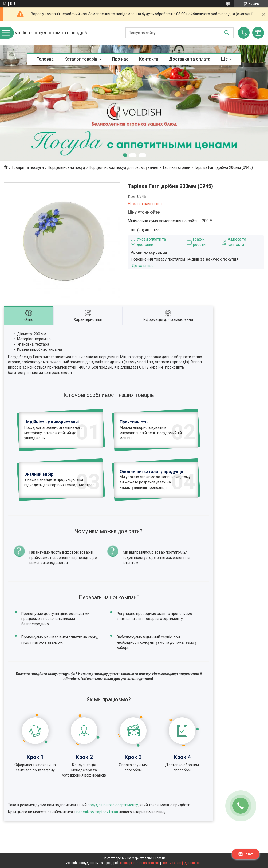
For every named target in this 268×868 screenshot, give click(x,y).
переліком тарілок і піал (97, 812)
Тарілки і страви (176, 167)
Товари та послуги (28, 167)
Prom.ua (160, 858)
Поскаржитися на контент (140, 863)
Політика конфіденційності (182, 863)
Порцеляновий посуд (66, 167)
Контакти (149, 59)
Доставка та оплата (190, 59)
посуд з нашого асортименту (113, 805)
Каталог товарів (81, 59)
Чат (246, 854)
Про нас (120, 59)
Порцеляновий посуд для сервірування (124, 167)
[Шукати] (227, 33)
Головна (45, 59)
